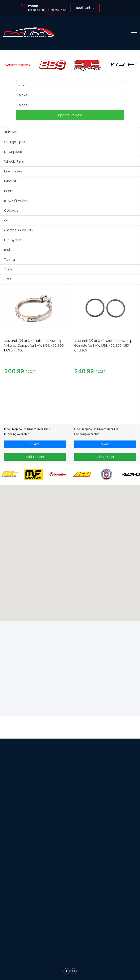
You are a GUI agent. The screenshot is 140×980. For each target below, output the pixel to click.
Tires (8, 279)
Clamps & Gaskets (18, 230)
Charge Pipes (15, 142)
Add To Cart (35, 457)
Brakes (9, 250)
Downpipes (13, 152)
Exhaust (10, 181)
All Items (10, 132)
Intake (9, 191)
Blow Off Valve (15, 201)
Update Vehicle (70, 115)
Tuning (9, 260)
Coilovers (11, 211)
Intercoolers (13, 171)
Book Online (85, 8)
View (35, 444)
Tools (8, 269)
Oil (6, 220)
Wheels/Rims (14, 162)
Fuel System (13, 240)
